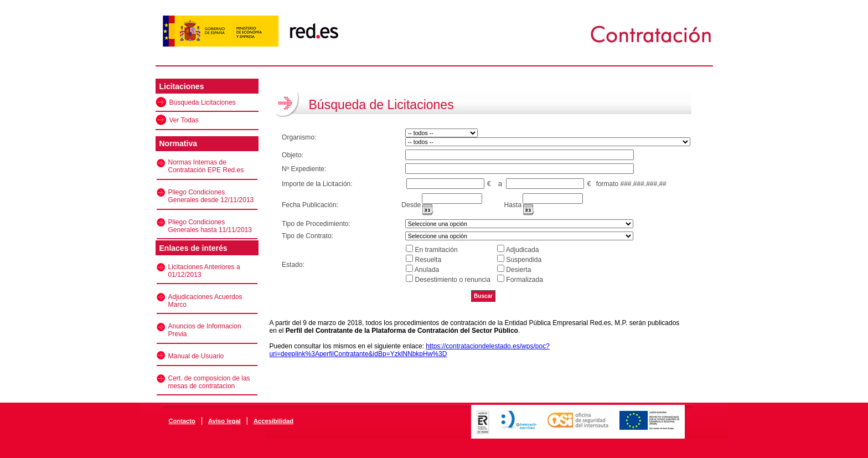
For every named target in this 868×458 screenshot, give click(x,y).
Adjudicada (523, 250)
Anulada (427, 270)
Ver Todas (184, 120)
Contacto (182, 421)
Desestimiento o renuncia (452, 280)
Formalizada (525, 280)
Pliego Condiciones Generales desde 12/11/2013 (211, 196)
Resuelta (428, 260)
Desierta (518, 270)
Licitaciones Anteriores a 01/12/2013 (204, 271)
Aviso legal (224, 421)
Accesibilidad (273, 421)
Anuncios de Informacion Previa (205, 330)
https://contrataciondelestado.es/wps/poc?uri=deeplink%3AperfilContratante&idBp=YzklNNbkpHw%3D (410, 350)
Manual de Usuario (196, 356)
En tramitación (436, 250)
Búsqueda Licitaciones (203, 102)
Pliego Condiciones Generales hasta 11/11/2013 (210, 226)
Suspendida (524, 260)
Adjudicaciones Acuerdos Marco (205, 301)
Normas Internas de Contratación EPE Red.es (206, 166)
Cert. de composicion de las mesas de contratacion (209, 382)
